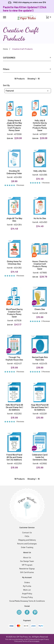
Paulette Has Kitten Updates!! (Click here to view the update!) (25, 9)
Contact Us (27, 532)
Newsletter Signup (27, 569)
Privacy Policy (27, 597)
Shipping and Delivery (27, 540)
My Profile (27, 586)
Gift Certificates (27, 572)
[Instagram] (19, 612)
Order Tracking (27, 547)
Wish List (27, 590)
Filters (27, 69)
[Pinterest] (35, 612)
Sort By (6, 85)
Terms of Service (29, 641)
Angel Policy (27, 593)
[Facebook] (27, 612)
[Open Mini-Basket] (48, 17)
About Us (27, 557)
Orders (27, 582)
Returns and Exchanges (27, 544)
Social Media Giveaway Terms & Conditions (27, 601)
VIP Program (27, 565)
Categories (27, 58)
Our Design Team (27, 561)
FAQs (27, 536)
